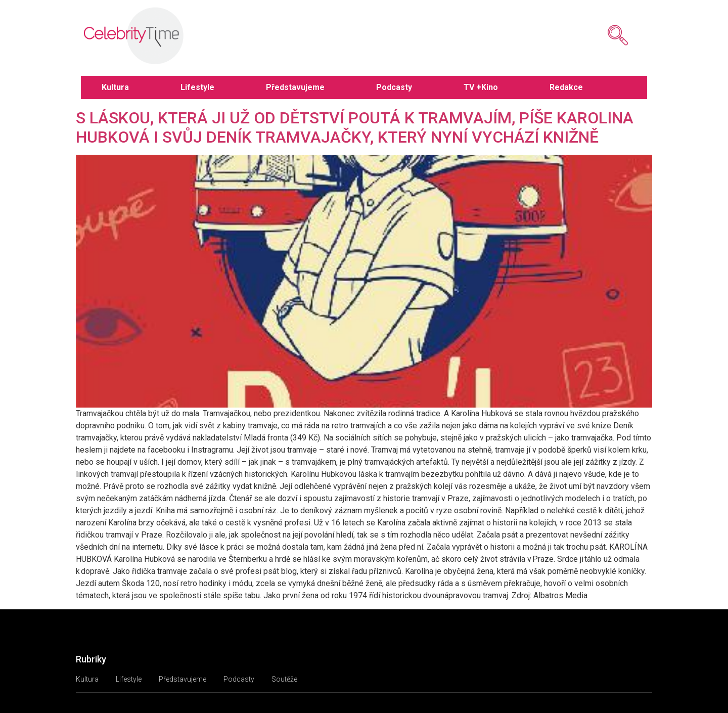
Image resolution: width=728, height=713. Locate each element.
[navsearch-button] (603, 35)
